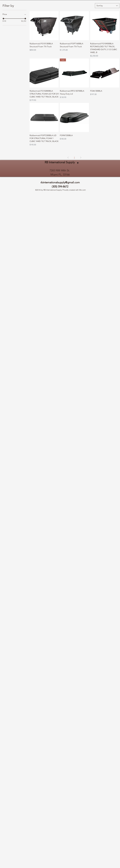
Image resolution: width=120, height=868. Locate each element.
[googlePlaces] (78, 163)
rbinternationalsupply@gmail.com (60, 182)
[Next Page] (81, 158)
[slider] (3, 19)
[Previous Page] (68, 158)
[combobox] (107, 6)
